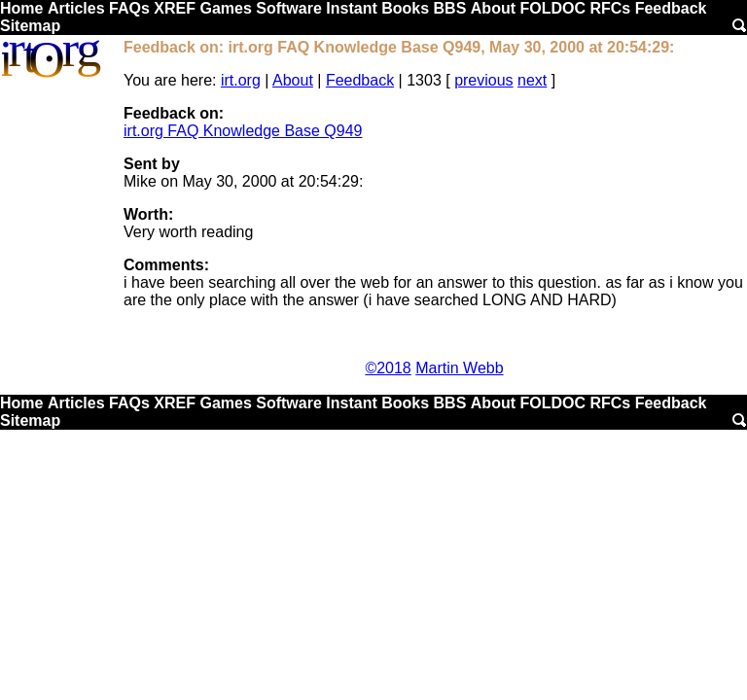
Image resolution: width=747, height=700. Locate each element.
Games (225, 8)
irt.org (241, 80)
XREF (175, 8)
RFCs (610, 8)
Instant (351, 8)
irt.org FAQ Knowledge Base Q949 (243, 131)
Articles (76, 8)
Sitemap (30, 26)
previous (483, 80)
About (493, 8)
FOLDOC (552, 8)
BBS (450, 8)
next (532, 80)
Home (21, 8)
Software (289, 8)
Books (405, 8)
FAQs (129, 8)
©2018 (388, 368)
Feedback (671, 8)
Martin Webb (459, 368)
